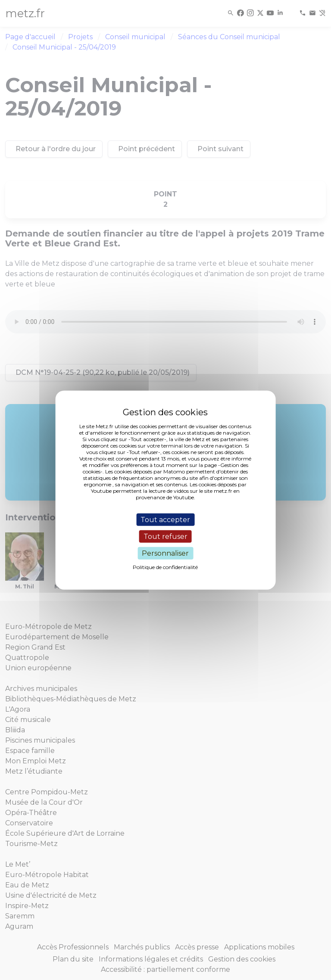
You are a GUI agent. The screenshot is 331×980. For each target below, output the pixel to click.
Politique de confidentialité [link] (165, 567)
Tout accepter (165, 519)
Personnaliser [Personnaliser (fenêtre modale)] (165, 553)
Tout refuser (165, 536)
